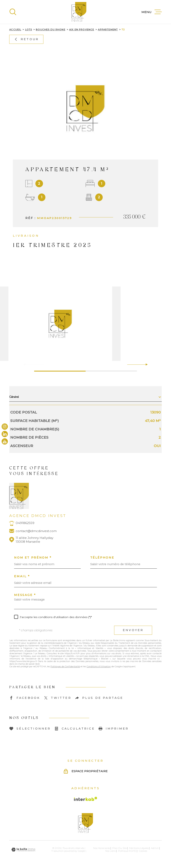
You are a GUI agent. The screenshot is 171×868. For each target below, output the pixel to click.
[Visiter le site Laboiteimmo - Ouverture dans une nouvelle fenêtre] (23, 850)
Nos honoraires (102, 848)
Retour (26, 39)
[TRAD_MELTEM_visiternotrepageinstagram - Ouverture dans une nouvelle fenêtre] (5, 427)
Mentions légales (139, 848)
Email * (22, 576)
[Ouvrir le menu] (152, 12)
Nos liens (111, 851)
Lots (29, 30)
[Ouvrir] (13, 12)
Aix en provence (82, 30)
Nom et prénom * (33, 558)
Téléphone (102, 558)
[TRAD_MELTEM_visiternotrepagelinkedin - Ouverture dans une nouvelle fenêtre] (5, 434)
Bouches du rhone (51, 30)
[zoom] (85, 324)
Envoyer (133, 630)
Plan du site (120, 848)
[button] (145, 364)
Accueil (15, 30)
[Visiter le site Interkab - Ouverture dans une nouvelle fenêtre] (86, 799)
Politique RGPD (127, 851)
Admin (155, 848)
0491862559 (25, 523)
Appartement (108, 30)
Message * (25, 595)
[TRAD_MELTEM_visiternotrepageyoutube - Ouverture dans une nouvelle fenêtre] (5, 442)
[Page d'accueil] (79, 12)
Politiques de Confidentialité (65, 667)
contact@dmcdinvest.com (36, 531)
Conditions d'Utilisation (99, 667)
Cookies (143, 851)
